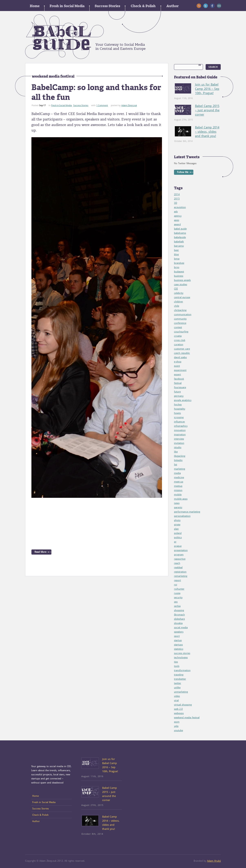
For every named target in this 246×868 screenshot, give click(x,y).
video (177, 696)
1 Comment (102, 105)
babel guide (180, 229)
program (179, 555)
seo (176, 602)
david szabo (180, 357)
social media (181, 627)
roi (176, 585)
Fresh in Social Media (67, 6)
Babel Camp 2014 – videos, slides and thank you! (207, 132)
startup (178, 640)
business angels (182, 280)
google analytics (183, 400)
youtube (178, 730)
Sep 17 (42, 105)
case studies (181, 284)
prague (178, 546)
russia (177, 593)
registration (180, 572)
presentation (181, 550)
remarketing (181, 576)
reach (177, 563)
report (177, 580)
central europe (182, 297)
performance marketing (187, 512)
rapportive (180, 559)
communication (183, 314)
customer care (182, 349)
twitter (178, 683)
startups (178, 645)
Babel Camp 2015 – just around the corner (207, 110)
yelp (176, 726)
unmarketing (181, 692)
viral (176, 700)
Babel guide (64, 37)
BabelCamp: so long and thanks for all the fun (96, 92)
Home (35, 6)
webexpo (179, 713)
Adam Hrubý (214, 861)
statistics (179, 649)
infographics (181, 426)
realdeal (178, 567)
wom (177, 722)
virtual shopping (183, 705)
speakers (179, 632)
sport (177, 636)
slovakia (178, 623)
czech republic (182, 353)
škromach (179, 615)
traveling (179, 675)
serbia (177, 606)
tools (177, 666)
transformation (182, 670)
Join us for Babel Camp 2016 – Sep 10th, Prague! (207, 89)
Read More (40, 552)
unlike (177, 687)
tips (176, 662)
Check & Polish (143, 6)
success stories (182, 653)
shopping (179, 610)
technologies (181, 657)
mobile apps (181, 499)
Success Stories (107, 6)
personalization (182, 516)
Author (173, 6)
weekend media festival (187, 718)
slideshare (179, 619)
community (180, 319)
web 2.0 (178, 709)
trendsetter (180, 679)
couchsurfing (181, 332)
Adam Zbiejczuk (129, 105)
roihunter (179, 589)
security (178, 597)
